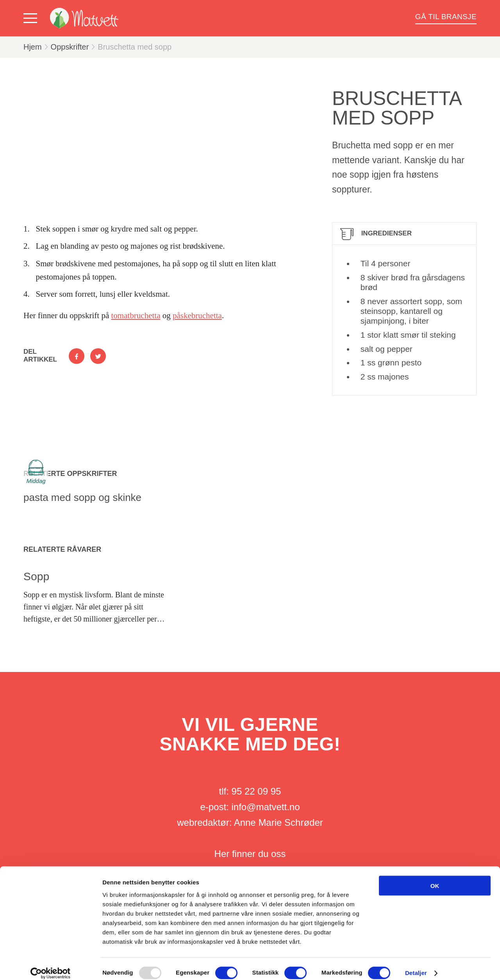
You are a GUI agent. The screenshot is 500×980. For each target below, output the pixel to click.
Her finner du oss (250, 854)
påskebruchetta (197, 315)
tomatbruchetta (136, 315)
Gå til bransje (446, 17)
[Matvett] (84, 18)
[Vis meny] (32, 18)
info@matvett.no (265, 807)
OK (435, 877)
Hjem (33, 47)
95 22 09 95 (256, 791)
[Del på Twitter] (98, 356)
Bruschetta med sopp (135, 47)
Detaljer (416, 965)
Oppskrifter (70, 47)
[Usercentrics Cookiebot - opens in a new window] (51, 965)
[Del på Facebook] (77, 356)
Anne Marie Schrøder (279, 822)
